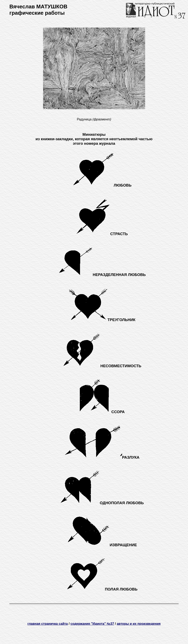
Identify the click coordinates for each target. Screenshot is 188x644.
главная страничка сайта (48, 624)
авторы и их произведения (139, 624)
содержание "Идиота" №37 (92, 624)
